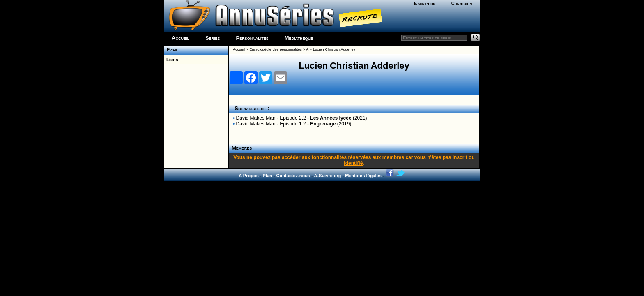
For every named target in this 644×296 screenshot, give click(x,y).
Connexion (462, 3)
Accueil (181, 38)
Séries (213, 38)
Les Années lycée (331, 118)
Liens (171, 60)
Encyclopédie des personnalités (275, 49)
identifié (353, 163)
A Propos (249, 176)
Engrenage (323, 124)
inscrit (460, 157)
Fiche (171, 50)
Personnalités (252, 38)
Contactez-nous (293, 176)
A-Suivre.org (327, 176)
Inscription (425, 3)
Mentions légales (363, 176)
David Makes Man (256, 118)
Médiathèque (299, 38)
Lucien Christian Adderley (334, 49)
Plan (268, 176)
